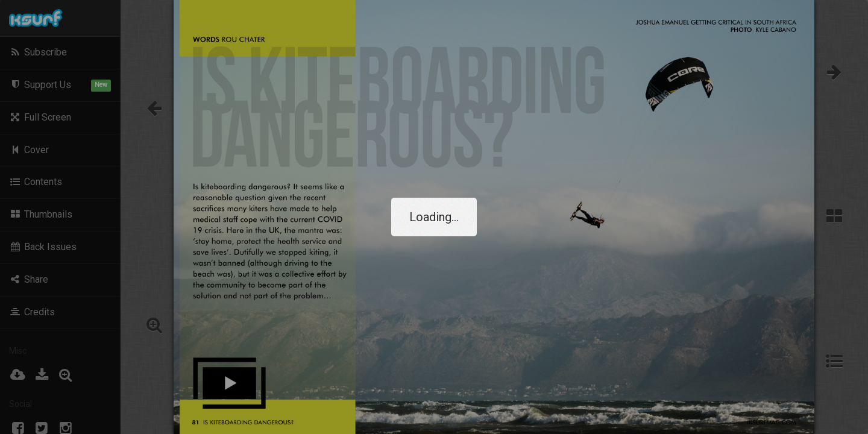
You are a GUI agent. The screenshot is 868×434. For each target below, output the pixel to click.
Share (29, 279)
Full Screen (40, 117)
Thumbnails (41, 214)
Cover (29, 150)
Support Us (60, 85)
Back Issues (43, 247)
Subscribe (38, 52)
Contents (36, 182)
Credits (32, 312)
